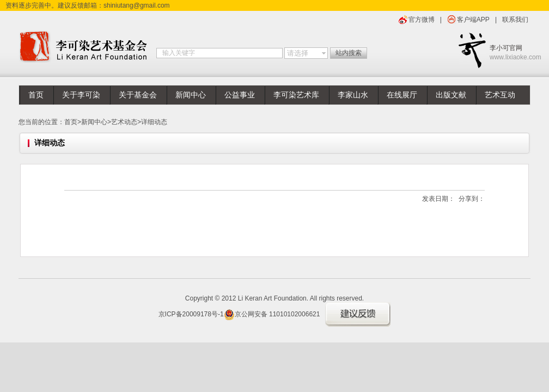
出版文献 (451, 95)
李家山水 (353, 95)
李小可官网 (510, 53)
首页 (36, 95)
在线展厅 (402, 95)
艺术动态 (124, 122)
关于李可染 (81, 95)
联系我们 (515, 20)
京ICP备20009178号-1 (191, 314)
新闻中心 (191, 95)
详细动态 (154, 122)
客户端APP (473, 20)
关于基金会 (138, 95)
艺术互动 (500, 95)
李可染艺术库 (296, 95)
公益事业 (240, 95)
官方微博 (422, 20)
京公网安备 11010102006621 (272, 314)
